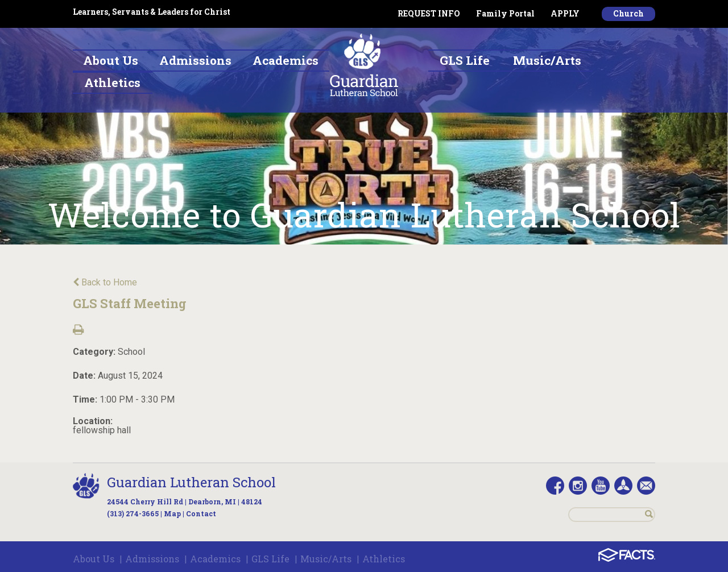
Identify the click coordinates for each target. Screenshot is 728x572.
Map (172, 513)
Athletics (384, 559)
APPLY (565, 13)
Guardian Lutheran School (191, 482)
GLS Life (270, 559)
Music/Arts (326, 559)
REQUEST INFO (429, 13)
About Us (94, 559)
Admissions (152, 559)
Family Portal (505, 13)
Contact (201, 513)
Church (628, 13)
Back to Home (105, 282)
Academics (215, 559)
